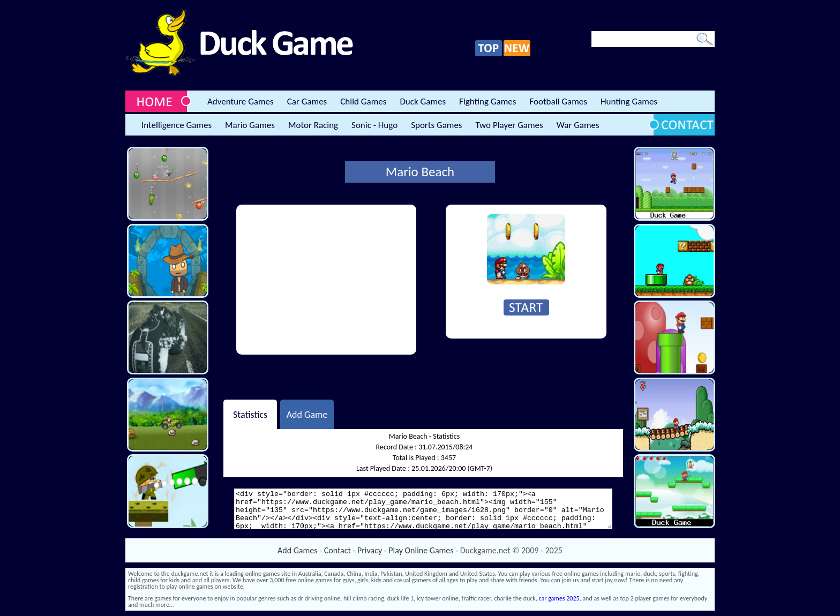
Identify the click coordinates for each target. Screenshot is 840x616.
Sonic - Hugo (374, 125)
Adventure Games (241, 102)
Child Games (363, 102)
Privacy (370, 550)
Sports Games (436, 125)
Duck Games (423, 102)
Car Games (307, 102)
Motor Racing (313, 125)
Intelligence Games (177, 125)
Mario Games (250, 125)
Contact (337, 550)
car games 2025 (559, 598)
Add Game (307, 414)
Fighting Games (487, 102)
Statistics (250, 414)
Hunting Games (629, 102)
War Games (578, 125)
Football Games (558, 102)
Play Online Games (421, 550)
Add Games (297, 550)
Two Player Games (509, 125)
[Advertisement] (326, 280)
